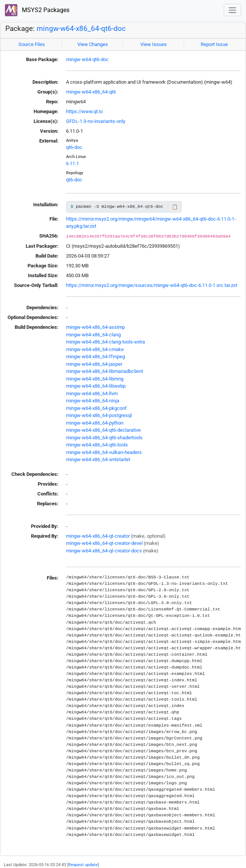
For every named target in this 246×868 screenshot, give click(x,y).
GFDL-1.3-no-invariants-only (96, 121)
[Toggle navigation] (232, 10)
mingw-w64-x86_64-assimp (95, 327)
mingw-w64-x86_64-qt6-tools (97, 445)
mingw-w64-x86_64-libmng (95, 379)
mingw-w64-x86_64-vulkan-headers (104, 452)
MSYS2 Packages (37, 10)
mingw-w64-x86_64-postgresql (99, 415)
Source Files (32, 44)
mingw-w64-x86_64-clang (93, 335)
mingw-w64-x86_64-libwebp (96, 386)
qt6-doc (74, 147)
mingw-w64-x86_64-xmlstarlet (98, 459)
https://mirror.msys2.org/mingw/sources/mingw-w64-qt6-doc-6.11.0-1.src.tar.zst (152, 285)
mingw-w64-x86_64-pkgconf (96, 408)
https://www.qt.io (84, 111)
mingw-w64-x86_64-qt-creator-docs (104, 551)
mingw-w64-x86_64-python (95, 423)
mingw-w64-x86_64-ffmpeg (95, 357)
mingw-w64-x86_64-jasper (94, 364)
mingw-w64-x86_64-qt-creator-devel (104, 543)
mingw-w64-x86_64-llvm (92, 393)
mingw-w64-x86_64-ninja (93, 401)
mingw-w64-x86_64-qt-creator (98, 536)
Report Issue (214, 44)
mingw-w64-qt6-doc (87, 59)
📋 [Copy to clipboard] (175, 207)
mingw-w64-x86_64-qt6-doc (81, 29)
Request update (83, 865)
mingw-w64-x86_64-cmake (95, 349)
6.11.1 (72, 163)
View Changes (93, 44)
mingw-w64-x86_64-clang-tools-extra (105, 342)
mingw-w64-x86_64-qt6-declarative (103, 430)
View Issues (154, 44)
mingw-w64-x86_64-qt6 (91, 92)
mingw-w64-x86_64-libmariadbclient (105, 371)
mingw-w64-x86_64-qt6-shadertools (104, 438)
